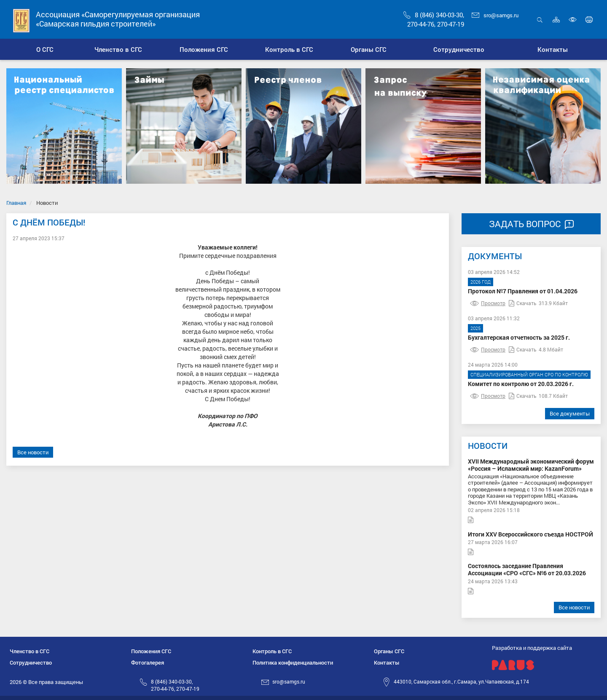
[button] (118, 49)
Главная (16, 203)
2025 (475, 328)
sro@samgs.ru (495, 15)
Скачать (523, 303)
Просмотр (488, 303)
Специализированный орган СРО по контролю (529, 374)
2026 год (481, 282)
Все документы (570, 413)
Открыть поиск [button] (540, 20)
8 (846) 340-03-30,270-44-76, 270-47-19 (175, 685)
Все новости (33, 452)
